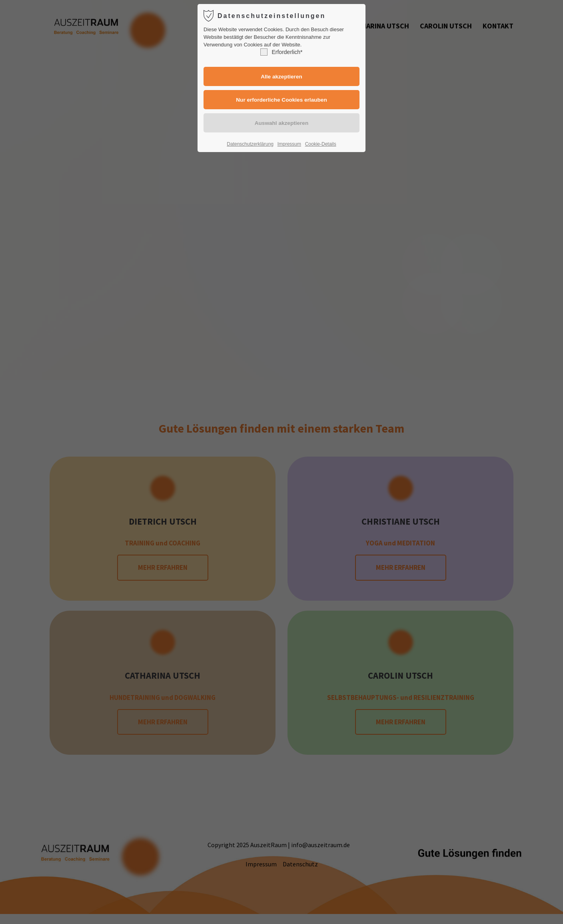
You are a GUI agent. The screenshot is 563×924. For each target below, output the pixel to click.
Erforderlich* (281, 52)
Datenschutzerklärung (250, 144)
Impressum (289, 144)
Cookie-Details (321, 144)
